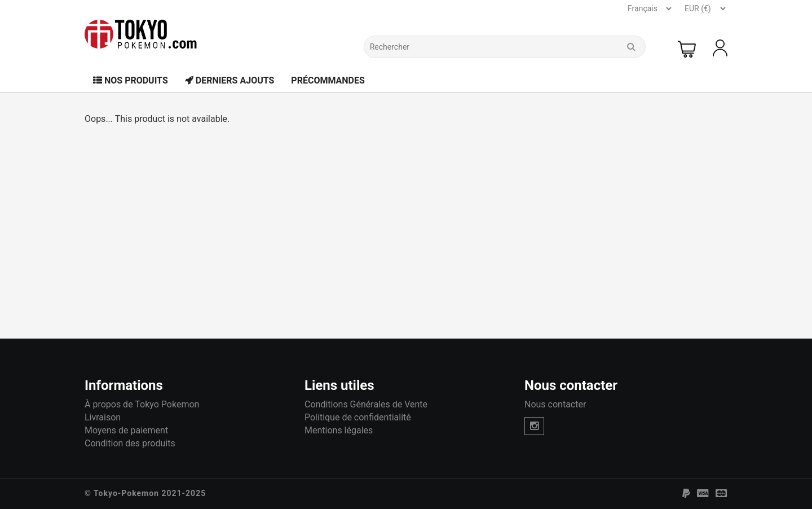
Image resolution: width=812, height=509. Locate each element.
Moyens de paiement (126, 430)
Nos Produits (131, 80)
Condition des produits (130, 443)
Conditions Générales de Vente (366, 404)
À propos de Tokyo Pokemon (142, 404)
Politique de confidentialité (358, 417)
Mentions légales (339, 430)
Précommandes (328, 80)
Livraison (103, 417)
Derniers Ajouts (230, 80)
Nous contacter (555, 404)
